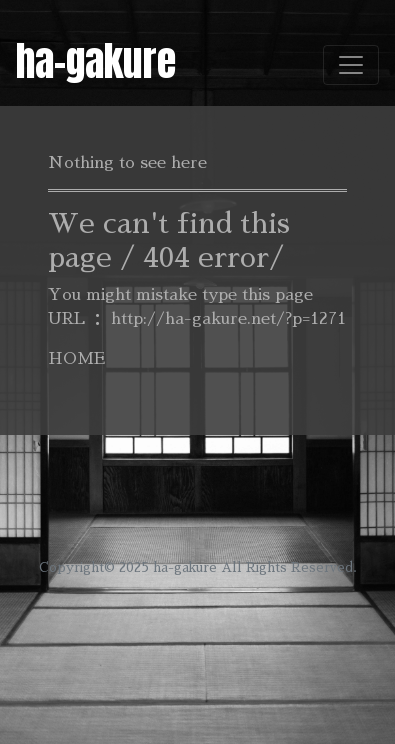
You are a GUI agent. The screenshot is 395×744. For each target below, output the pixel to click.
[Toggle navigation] (351, 65)
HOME (76, 359)
